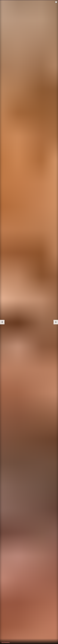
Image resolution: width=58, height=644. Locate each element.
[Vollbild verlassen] (56, 2)
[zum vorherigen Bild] (2, 322)
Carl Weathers (6, 642)
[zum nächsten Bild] (56, 322)
